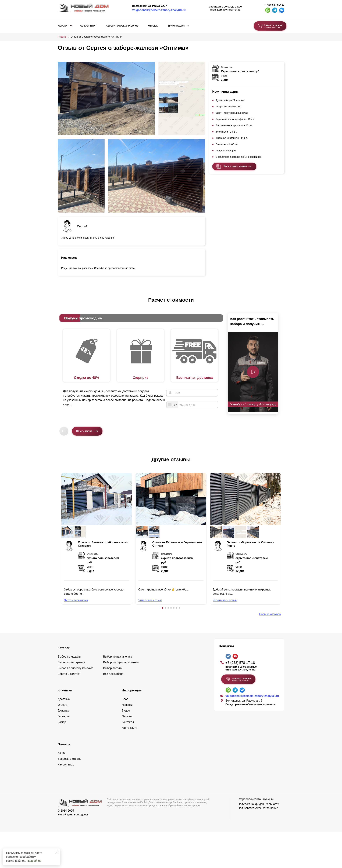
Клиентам (65, 690)
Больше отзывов (270, 614)
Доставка (64, 699)
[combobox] (172, 404)
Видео (126, 711)
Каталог (63, 26)
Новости (127, 705)
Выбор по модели (69, 657)
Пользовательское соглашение (258, 808)
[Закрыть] (57, 852)
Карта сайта (129, 728)
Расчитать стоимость (237, 166)
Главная (62, 37)
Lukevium (268, 799)
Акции (62, 753)
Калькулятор (88, 26)
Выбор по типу (113, 668)
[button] (163, 608)
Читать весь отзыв (76, 600)
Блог (125, 699)
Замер (62, 722)
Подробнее (34, 861)
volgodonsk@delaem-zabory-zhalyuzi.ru (159, 10)
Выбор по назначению (118, 657)
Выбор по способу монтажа (76, 668)
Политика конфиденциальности (258, 804)
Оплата (63, 705)
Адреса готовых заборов (122, 26)
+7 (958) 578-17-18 (275, 5)
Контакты (128, 722)
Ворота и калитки (69, 674)
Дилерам (64, 711)
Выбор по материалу (71, 662)
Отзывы (153, 26)
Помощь (64, 744)
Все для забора (113, 674)
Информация (176, 26)
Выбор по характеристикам (121, 662)
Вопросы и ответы (70, 759)
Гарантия (64, 716)
